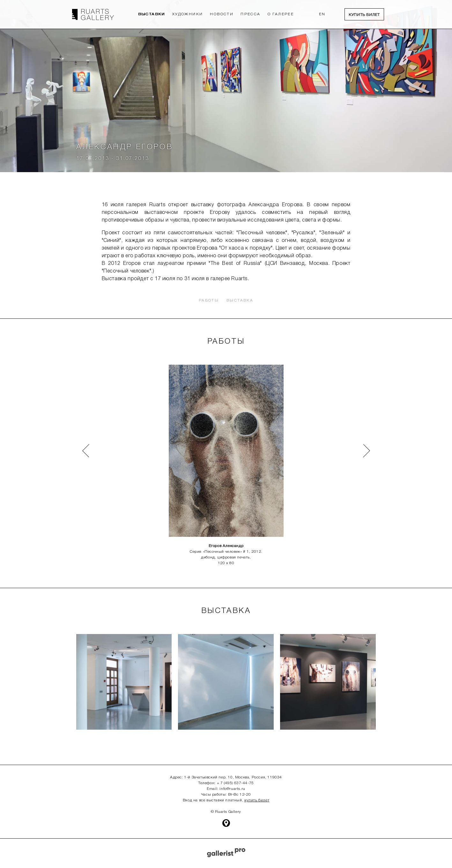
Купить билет (364, 15)
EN (322, 14)
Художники (188, 14)
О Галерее (281, 14)
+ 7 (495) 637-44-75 (235, 783)
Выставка (240, 300)
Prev (80, 445)
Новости (222, 14)
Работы (209, 300)
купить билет (257, 800)
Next (361, 445)
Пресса (250, 14)
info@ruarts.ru (232, 789)
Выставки (152, 14)
